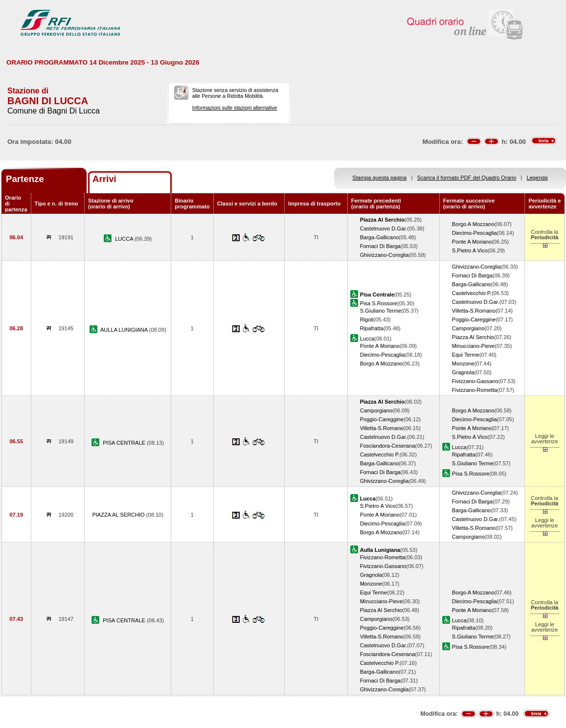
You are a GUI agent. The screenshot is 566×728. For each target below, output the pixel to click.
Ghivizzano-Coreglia (385, 255)
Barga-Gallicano (379, 237)
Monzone (463, 364)
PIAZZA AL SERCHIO (119, 515)
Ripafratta (372, 328)
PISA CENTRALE (125, 443)
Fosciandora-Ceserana (388, 446)
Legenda (537, 178)
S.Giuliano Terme (381, 311)
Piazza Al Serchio (473, 337)
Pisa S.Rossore (379, 303)
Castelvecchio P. (472, 293)
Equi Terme (466, 355)
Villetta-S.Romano (474, 311)
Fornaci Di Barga (380, 246)
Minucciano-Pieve (473, 346)
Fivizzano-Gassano (475, 381)
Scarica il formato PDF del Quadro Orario (467, 178)
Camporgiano (468, 328)
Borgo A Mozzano (473, 224)
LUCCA (125, 239)
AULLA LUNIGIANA (125, 330)
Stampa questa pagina (379, 178)
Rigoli (367, 319)
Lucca (367, 339)
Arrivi (104, 179)
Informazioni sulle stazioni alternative (235, 108)
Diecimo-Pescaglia (475, 233)
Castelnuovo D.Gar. (384, 228)
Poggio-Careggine (474, 319)
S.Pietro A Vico (470, 250)
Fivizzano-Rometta (475, 390)
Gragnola (463, 372)
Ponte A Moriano (472, 242)
